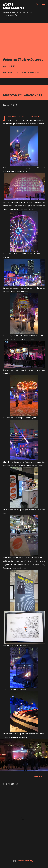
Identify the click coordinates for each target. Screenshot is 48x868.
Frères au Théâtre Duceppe (23, 60)
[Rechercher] (37, 5)
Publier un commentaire (27, 72)
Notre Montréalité (14, 6)
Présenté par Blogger (24, 861)
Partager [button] (8, 72)
